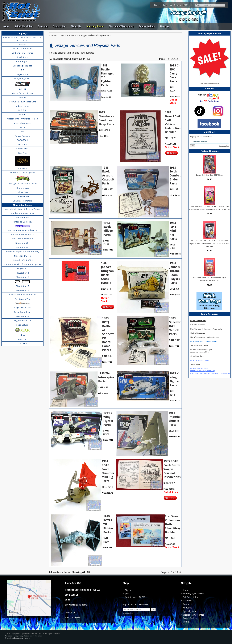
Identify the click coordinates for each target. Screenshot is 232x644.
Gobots (23, 97)
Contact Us (59, 26)
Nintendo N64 (22, 243)
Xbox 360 (23, 339)
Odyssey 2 (22, 269)
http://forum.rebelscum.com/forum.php (206, 329)
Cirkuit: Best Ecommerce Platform (17, 638)
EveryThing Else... (22, 78)
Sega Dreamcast (22, 308)
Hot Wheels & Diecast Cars (22, 102)
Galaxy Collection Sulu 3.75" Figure (210, 175)
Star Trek (22, 153)
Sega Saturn (22, 325)
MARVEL (23, 114)
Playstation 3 (23, 286)
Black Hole (22, 57)
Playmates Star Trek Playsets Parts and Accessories (23, 39)
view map (70, 613)
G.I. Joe (22, 89)
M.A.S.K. (22, 110)
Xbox (22, 335)
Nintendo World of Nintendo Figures (22, 264)
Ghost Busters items (23, 93)
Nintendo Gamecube (22, 239)
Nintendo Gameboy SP (22, 234)
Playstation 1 (23, 273)
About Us (76, 26)
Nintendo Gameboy (22, 222)
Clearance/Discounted (121, 26)
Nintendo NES (23, 247)
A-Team (22, 44)
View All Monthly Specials (209, 84)
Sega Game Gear (23, 312)
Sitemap (39, 636)
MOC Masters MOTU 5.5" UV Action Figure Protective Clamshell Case (210, 279)
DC (22, 70)
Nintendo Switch (23, 256)
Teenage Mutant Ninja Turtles (22, 184)
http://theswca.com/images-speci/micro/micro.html (201, 351)
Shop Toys (22, 33)
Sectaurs (23, 144)
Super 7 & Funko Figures (22, 173)
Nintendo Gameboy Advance (22, 230)
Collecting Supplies (22, 66)
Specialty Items (95, 26)
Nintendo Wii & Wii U (22, 260)
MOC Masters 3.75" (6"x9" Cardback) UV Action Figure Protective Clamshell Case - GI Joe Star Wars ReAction (209, 243)
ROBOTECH (22, 140)
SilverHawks (22, 149)
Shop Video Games (22, 205)
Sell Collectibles (23, 26)
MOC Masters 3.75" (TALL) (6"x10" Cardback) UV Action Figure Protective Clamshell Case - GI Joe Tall (209, 208)
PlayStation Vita (22, 299)
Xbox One (22, 343)
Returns (165, 26)
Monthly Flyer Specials (194, 594)
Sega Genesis (22, 316)
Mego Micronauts (23, 123)
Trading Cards (22, 192)
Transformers (23, 196)
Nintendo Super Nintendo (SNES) (22, 252)
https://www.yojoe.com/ (200, 360)
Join (165, 5)
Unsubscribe (224, 146)
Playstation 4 (23, 290)
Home (6, 26)
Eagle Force (23, 74)
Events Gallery (147, 26)
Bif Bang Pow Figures (22, 53)
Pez (22, 132)
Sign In (157, 5)
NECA (23, 127)
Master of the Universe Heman (22, 119)
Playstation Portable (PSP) (22, 295)
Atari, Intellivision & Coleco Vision (23, 209)
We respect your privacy (14, 636)
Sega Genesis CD (22, 321)
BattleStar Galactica (22, 49)
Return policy (29, 636)
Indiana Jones (23, 106)
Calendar (43, 26)
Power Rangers (22, 136)
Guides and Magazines (22, 213)
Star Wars (22, 168)
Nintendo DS (22, 217)
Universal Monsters (23, 201)
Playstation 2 (23, 277)
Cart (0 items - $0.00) (179, 5)
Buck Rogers (22, 61)
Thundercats (22, 188)
